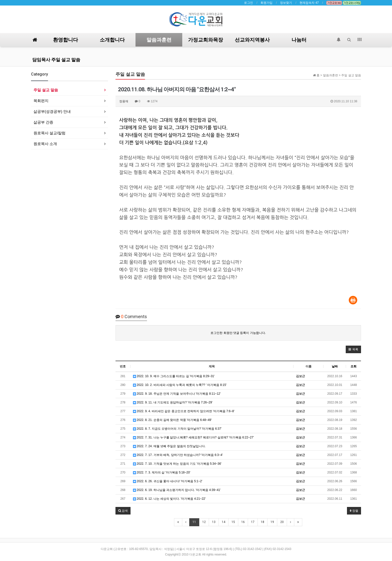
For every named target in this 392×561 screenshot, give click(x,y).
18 (262, 522)
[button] (353, 349)
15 (233, 522)
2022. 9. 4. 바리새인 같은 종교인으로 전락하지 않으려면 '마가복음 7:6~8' (184, 411)
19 (272, 522)
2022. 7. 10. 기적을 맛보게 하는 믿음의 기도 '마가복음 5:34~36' (177, 464)
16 (243, 522)
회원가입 (266, 3)
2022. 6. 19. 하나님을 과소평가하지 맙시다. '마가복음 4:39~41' (177, 490)
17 (253, 522)
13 (214, 522)
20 (282, 522)
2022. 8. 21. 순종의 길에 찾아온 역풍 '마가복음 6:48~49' (172, 420)
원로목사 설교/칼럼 (49, 133)
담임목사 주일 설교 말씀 (56, 60)
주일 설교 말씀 (46, 90)
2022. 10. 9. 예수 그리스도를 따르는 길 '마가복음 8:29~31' (174, 376)
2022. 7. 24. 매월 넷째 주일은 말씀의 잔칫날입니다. (169, 446)
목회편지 (41, 101)
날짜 (335, 366)
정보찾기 (286, 3)
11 (194, 522)
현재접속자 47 (309, 3)
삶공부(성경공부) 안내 (52, 111)
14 (223, 522)
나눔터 (299, 40)
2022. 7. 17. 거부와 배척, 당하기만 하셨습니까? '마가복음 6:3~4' (178, 455)
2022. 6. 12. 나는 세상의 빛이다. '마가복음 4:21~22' (169, 499)
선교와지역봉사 (252, 40)
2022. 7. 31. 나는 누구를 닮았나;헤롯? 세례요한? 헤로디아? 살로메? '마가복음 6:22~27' (193, 437)
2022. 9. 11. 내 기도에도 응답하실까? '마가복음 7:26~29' (173, 402)
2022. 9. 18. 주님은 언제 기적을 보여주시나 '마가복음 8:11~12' (177, 394)
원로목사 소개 (45, 144)
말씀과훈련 (159, 40)
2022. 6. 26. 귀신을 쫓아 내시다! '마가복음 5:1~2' (168, 481)
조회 (353, 366)
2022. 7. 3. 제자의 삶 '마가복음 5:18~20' (162, 472)
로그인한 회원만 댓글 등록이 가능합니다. (238, 333)
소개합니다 (112, 40)
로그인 (248, 3)
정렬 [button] (354, 511)
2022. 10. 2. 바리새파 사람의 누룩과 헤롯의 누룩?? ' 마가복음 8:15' (180, 385)
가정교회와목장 (205, 40)
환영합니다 (65, 40)
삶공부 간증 (43, 122)
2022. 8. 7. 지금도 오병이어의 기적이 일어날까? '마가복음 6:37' (177, 429)
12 (204, 522)
